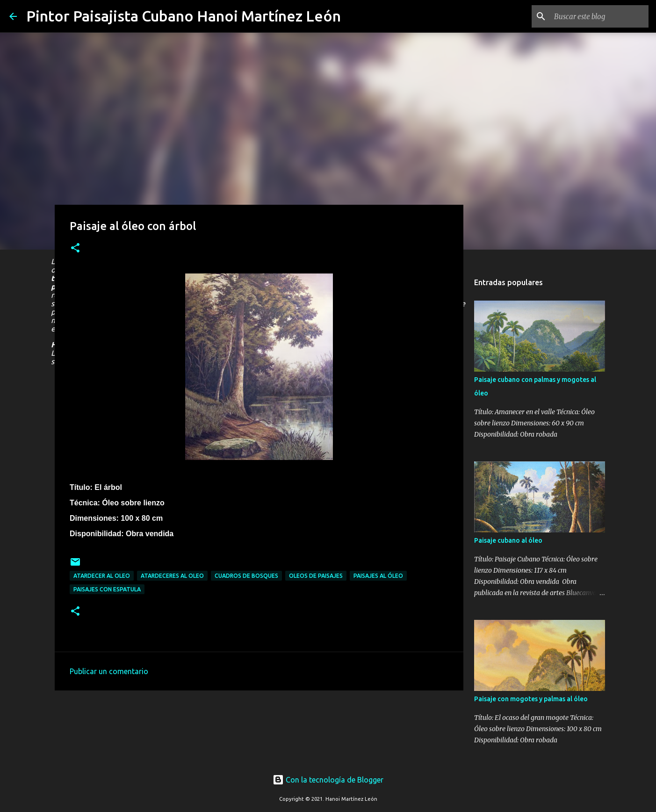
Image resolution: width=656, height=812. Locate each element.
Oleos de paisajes (316, 576)
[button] (75, 248)
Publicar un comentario (109, 671)
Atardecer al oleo (102, 576)
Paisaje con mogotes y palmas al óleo (531, 699)
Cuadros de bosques (246, 576)
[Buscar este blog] (599, 16)
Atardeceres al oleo (172, 576)
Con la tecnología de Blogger (328, 780)
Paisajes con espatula (107, 589)
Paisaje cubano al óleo (508, 540)
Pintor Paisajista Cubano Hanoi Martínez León (184, 16)
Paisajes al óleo (378, 576)
